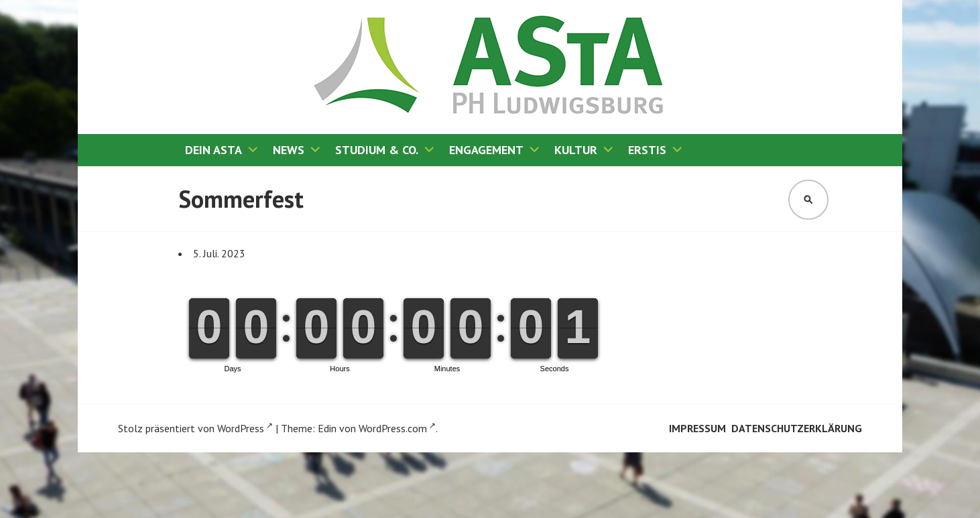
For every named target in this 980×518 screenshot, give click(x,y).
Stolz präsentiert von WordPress (195, 428)
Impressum (697, 428)
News (289, 150)
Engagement (486, 150)
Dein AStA (213, 150)
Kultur (576, 150)
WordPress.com (397, 428)
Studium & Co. (377, 150)
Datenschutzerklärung (797, 428)
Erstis (647, 150)
